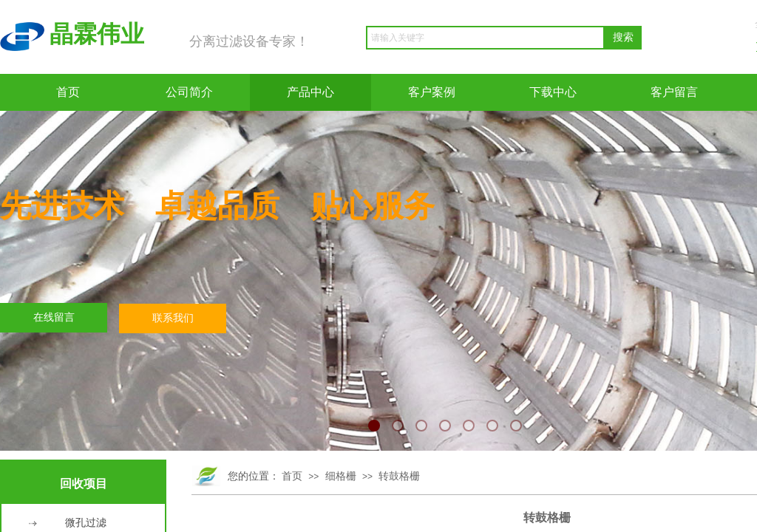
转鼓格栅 (399, 476)
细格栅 (341, 476)
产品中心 (310, 92)
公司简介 (189, 92)
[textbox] (485, 38)
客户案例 (432, 92)
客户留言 (674, 92)
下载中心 (553, 92)
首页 (68, 92)
